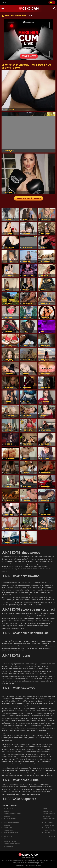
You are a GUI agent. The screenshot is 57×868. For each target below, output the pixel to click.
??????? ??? (48, 828)
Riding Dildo (47, 816)
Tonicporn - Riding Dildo (11, 832)
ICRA (33, 858)
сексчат (4, 2)
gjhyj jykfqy (7, 825)
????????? (52, 836)
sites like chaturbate (49, 819)
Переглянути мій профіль (29, 198)
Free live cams (49, 823)
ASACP (28, 858)
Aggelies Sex (8, 828)
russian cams (8, 836)
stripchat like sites (50, 830)
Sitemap (6, 839)
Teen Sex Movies (9, 809)
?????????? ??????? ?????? (12, 814)
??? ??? (45, 809)
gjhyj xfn (47, 832)
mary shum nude (9, 830)
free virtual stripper (10, 819)
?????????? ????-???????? (12, 844)
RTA (24, 858)
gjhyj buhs (7, 816)
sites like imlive (47, 811)
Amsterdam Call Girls (10, 841)
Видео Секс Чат (9, 846)
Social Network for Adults (11, 823)
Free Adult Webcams (49, 814)
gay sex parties (49, 825)
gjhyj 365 (7, 811)
